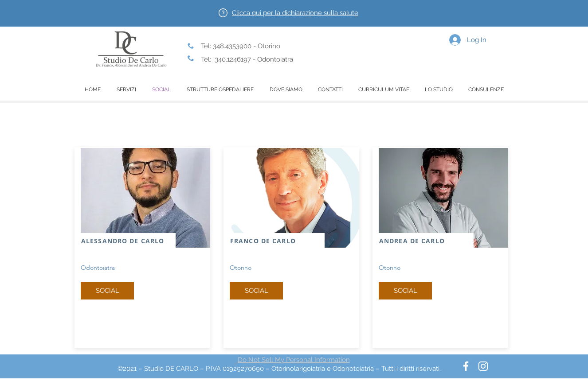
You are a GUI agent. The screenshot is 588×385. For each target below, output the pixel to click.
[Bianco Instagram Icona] (483, 366)
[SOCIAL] (107, 291)
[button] (295, 13)
